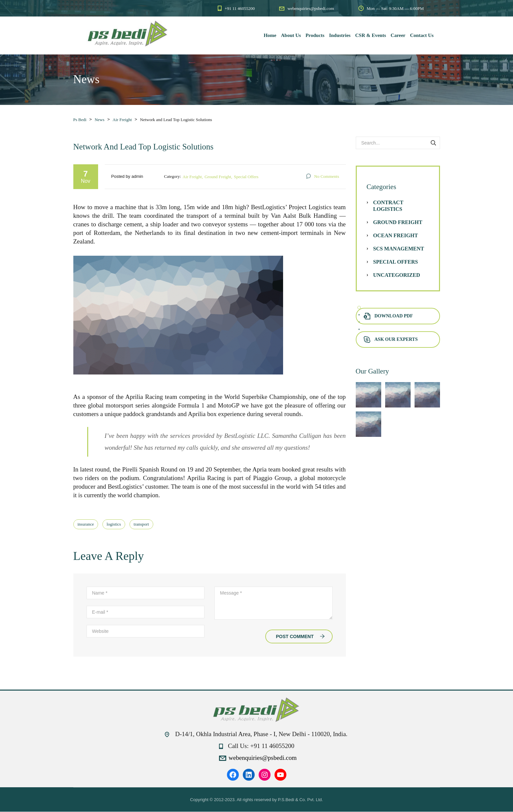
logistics (114, 524)
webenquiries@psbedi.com (263, 758)
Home (270, 35)
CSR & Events (370, 35)
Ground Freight (218, 177)
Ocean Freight (396, 236)
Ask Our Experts (391, 340)
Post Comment (300, 637)
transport (141, 524)
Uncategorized (397, 275)
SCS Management (399, 249)
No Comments (327, 177)
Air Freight (192, 177)
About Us (291, 35)
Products (315, 35)
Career (398, 35)
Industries (340, 35)
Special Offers (246, 177)
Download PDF (388, 316)
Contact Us (422, 35)
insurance (86, 524)
